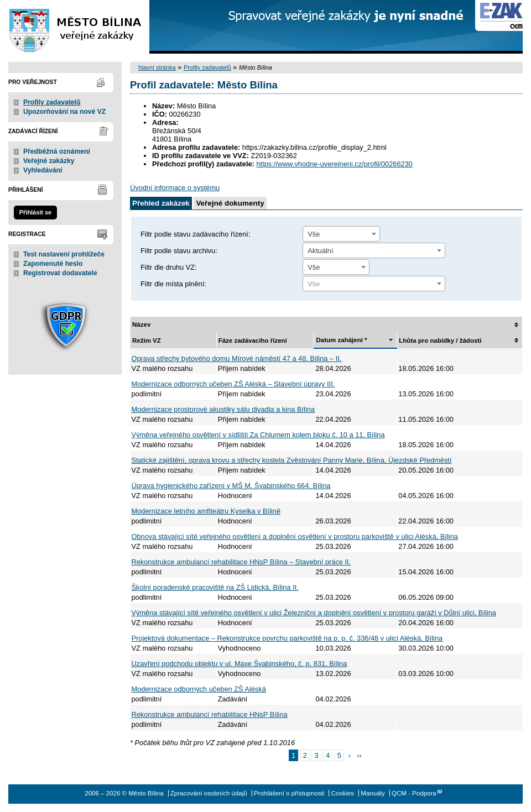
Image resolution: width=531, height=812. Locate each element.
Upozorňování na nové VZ (64, 112)
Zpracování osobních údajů (209, 793)
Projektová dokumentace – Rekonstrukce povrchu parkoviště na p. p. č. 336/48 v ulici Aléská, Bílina (287, 638)
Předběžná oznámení (57, 151)
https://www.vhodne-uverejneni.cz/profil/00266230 (334, 164)
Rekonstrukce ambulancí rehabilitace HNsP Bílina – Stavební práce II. (241, 562)
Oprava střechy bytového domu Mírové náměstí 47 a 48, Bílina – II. (237, 358)
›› (359, 755)
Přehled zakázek (161, 203)
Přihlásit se (35, 212)
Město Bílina (75, 27)
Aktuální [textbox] (320, 251)
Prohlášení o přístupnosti (289, 793)
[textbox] (374, 284)
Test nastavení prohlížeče (64, 254)
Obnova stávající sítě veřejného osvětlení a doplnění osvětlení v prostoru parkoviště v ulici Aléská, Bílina (295, 536)
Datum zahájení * (341, 340)
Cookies (343, 793)
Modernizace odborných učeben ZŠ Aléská (199, 689)
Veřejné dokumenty (230, 203)
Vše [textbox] (314, 234)
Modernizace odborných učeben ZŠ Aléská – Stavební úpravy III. (233, 384)
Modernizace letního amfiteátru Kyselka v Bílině (206, 511)
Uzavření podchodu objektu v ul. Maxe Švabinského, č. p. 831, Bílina (240, 664)
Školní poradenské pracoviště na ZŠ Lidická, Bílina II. (215, 587)
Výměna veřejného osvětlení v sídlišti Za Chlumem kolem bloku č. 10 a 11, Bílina (258, 435)
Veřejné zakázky (49, 161)
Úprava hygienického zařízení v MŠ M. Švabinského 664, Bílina (231, 486)
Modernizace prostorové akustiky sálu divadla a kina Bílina (223, 409)
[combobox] (341, 234)
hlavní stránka (157, 67)
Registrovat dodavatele (60, 273)
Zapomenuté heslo (53, 264)
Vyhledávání (43, 170)
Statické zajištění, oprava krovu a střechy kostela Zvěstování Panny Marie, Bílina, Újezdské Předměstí (292, 460)
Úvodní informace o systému (175, 188)
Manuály (373, 793)
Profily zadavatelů (52, 102)
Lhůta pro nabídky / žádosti (440, 340)
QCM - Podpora (414, 793)
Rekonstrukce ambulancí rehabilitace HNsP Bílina (210, 714)
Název (141, 324)
